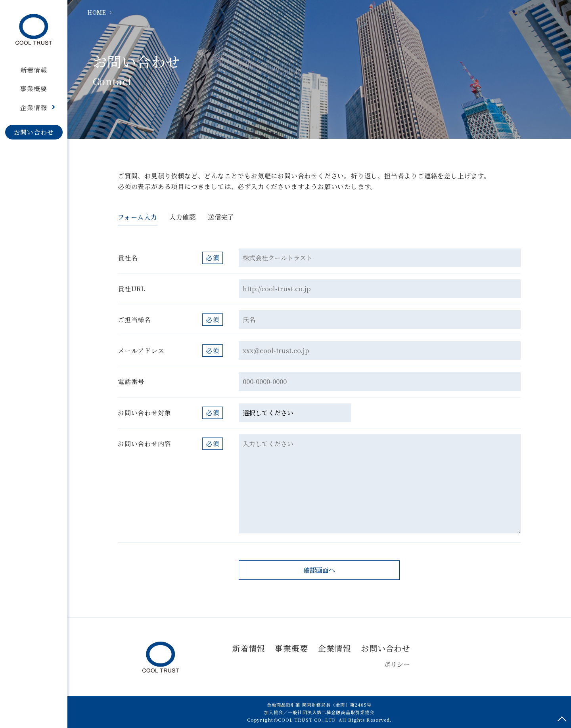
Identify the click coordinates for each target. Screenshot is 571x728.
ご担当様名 (134, 320)
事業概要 (291, 648)
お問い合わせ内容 (144, 444)
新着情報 (248, 648)
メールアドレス (141, 351)
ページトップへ (562, 719)
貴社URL (132, 289)
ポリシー (397, 664)
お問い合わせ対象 (144, 413)
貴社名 (128, 258)
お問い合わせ (386, 648)
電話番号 (131, 381)
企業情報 (334, 648)
